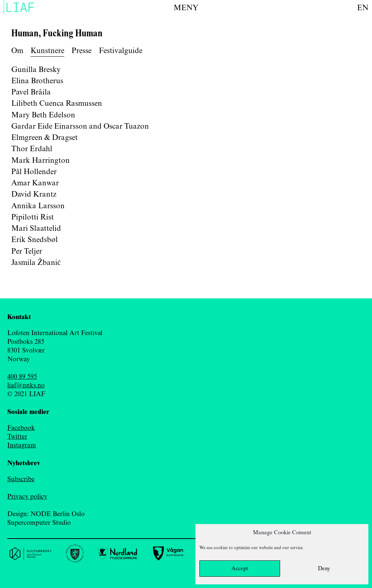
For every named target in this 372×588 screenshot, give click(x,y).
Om (17, 51)
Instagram (22, 446)
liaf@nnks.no (26, 386)
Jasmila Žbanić (36, 263)
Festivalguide (121, 51)
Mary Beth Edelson (43, 115)
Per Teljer (27, 251)
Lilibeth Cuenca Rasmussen (57, 104)
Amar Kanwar (35, 183)
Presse (82, 51)
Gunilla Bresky (36, 70)
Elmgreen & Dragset (45, 138)
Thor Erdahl (32, 149)
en (363, 8)
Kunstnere (47, 51)
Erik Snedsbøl (35, 240)
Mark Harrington (41, 161)
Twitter (17, 437)
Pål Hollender (34, 172)
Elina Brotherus (37, 81)
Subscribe (21, 479)
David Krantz (34, 194)
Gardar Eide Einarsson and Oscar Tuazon (80, 126)
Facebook (21, 428)
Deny (324, 569)
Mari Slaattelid (36, 229)
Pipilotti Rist (33, 217)
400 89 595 (22, 377)
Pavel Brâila (31, 92)
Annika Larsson (38, 206)
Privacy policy (27, 497)
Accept (240, 569)
